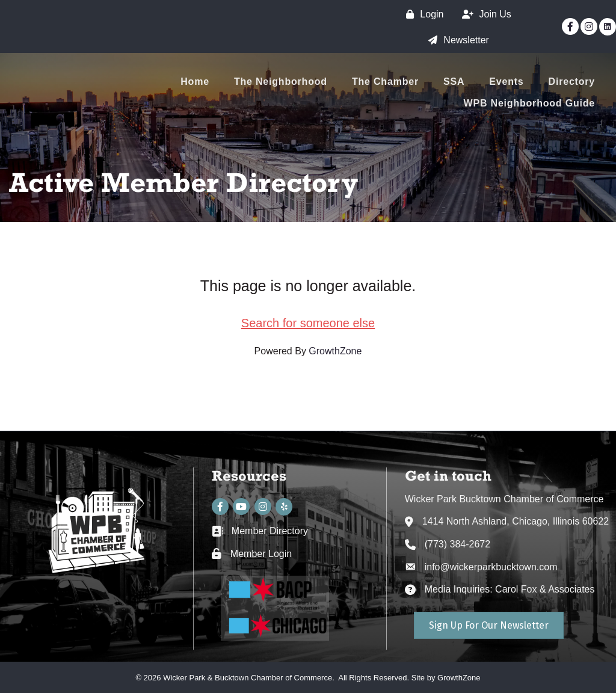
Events (506, 82)
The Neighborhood (281, 82)
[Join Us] (484, 14)
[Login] (422, 14)
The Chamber (385, 82)
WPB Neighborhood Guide (529, 103)
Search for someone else (308, 323)
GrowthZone (335, 351)
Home (195, 82)
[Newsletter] (456, 40)
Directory (572, 82)
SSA (454, 82)
